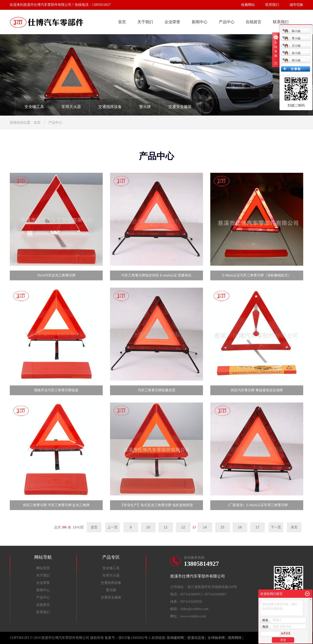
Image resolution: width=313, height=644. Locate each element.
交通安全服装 (180, 107)
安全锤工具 (34, 107)
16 (240, 527)
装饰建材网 (175, 638)
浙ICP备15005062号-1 (134, 638)
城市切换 (296, 5)
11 (166, 527)
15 (223, 527)
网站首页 (43, 568)
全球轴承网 (216, 638)
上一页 (112, 527)
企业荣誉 (172, 22)
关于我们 (145, 22)
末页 (294, 527)
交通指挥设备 (110, 107)
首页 (122, 22)
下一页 (276, 527)
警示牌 (145, 107)
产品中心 (227, 22)
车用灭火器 (71, 107)
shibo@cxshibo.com (194, 609)
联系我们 (272, 5)
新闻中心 (200, 22)
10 (148, 527)
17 (257, 527)
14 (205, 527)
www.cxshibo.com (193, 616)
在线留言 (254, 22)
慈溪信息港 (196, 638)
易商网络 (235, 638)
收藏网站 (248, 5)
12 (183, 527)
